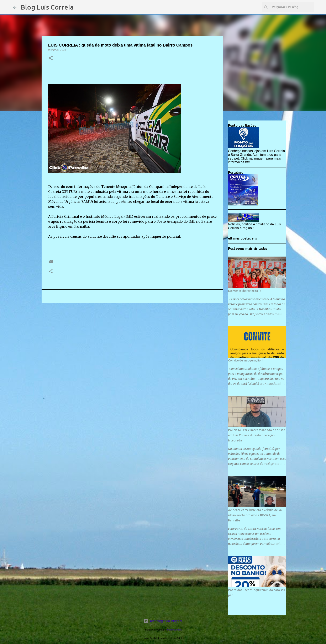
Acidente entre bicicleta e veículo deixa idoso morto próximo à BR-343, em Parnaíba (255, 515)
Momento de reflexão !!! (245, 291)
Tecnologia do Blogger (163, 621)
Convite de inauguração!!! (246, 360)
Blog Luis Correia (47, 7)
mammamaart (174, 630)
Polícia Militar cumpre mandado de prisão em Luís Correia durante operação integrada (257, 435)
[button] (51, 58)
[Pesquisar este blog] (292, 7)
